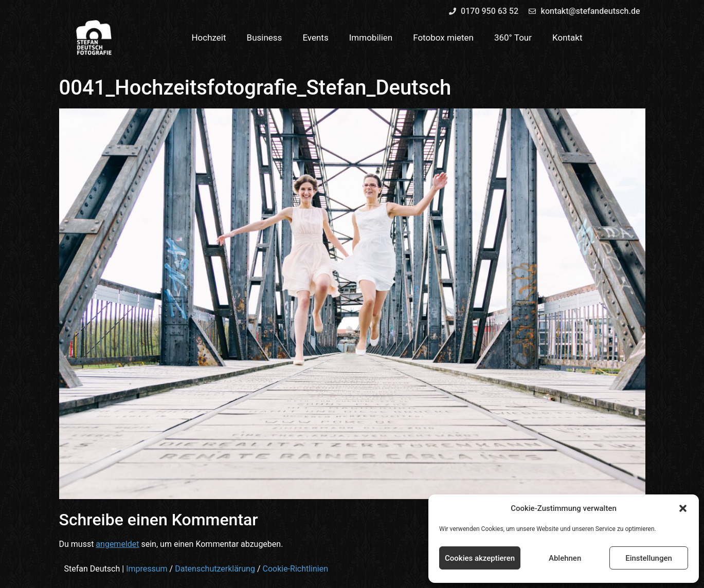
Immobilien (371, 38)
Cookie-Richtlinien (295, 569)
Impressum (147, 569)
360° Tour (513, 38)
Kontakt (567, 38)
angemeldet (117, 544)
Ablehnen (565, 558)
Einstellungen (649, 558)
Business (265, 38)
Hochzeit (209, 38)
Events (315, 38)
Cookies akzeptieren (480, 558)
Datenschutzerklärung (215, 569)
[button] (683, 508)
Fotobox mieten (443, 38)
